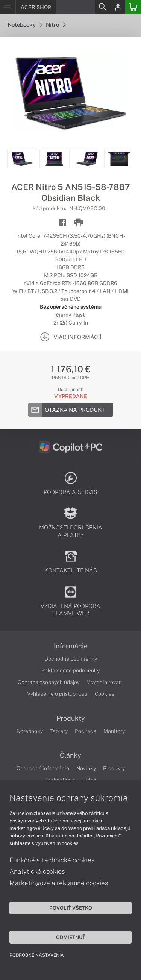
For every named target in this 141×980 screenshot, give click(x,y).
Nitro (56, 25)
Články (70, 755)
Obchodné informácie (43, 768)
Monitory (114, 731)
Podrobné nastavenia (37, 955)
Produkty (71, 718)
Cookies (105, 694)
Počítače (86, 731)
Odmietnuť (71, 937)
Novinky (86, 768)
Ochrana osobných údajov (49, 682)
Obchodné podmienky (71, 659)
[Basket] (133, 7)
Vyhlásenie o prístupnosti (57, 694)
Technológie (60, 780)
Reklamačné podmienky (70, 671)
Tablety (59, 731)
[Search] (102, 7)
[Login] (118, 7)
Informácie (71, 646)
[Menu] (8, 7)
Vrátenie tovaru (105, 682)
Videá (89, 780)
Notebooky (25, 25)
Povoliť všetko (71, 908)
